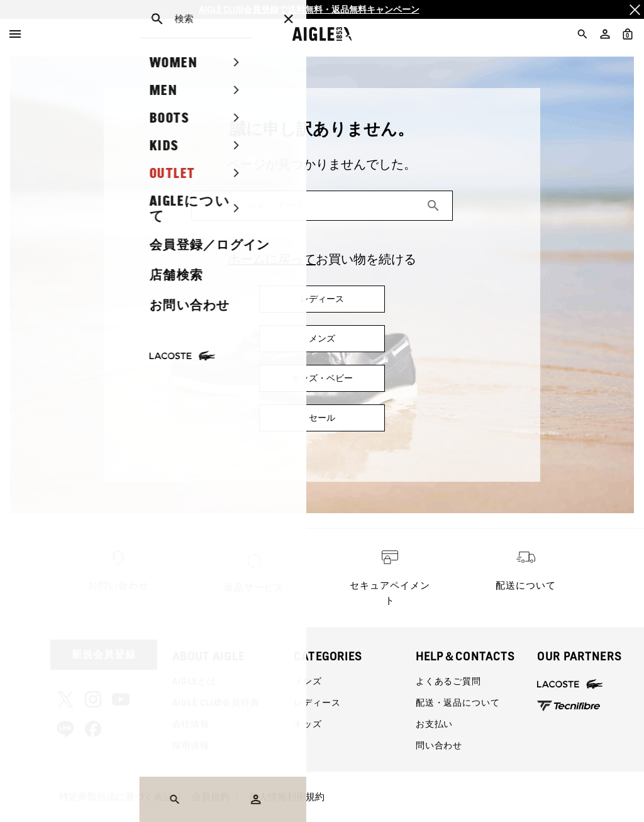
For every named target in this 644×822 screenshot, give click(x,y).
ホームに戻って (272, 259)
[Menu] (15, 34)
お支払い (434, 724)
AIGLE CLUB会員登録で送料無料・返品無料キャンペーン (309, 9)
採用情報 (191, 745)
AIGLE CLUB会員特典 (216, 703)
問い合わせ (439, 745)
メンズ (308, 681)
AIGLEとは (194, 681)
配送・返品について (458, 703)
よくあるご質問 (448, 681)
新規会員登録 (104, 654)
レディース (317, 703)
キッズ (308, 724)
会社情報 (191, 724)
